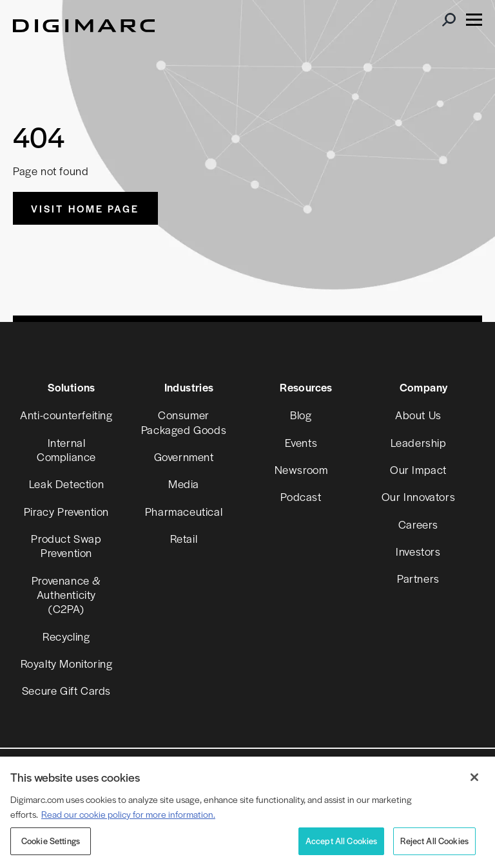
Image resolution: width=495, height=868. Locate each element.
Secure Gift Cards (66, 690)
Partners (418, 578)
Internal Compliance (66, 449)
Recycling (66, 636)
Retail (184, 538)
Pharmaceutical (184, 511)
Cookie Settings (51, 841)
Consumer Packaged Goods (184, 422)
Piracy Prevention (66, 511)
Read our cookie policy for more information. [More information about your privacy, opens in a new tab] (128, 814)
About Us (418, 415)
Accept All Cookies (342, 841)
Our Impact (418, 469)
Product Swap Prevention (66, 545)
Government (184, 457)
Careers (418, 524)
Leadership (419, 442)
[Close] (474, 777)
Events (301, 442)
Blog (301, 415)
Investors (418, 551)
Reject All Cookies (434, 841)
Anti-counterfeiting (66, 415)
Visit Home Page (85, 208)
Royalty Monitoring (67, 663)
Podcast (301, 496)
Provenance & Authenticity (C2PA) (66, 595)
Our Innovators (418, 496)
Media (184, 484)
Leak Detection (66, 484)
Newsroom (301, 469)
